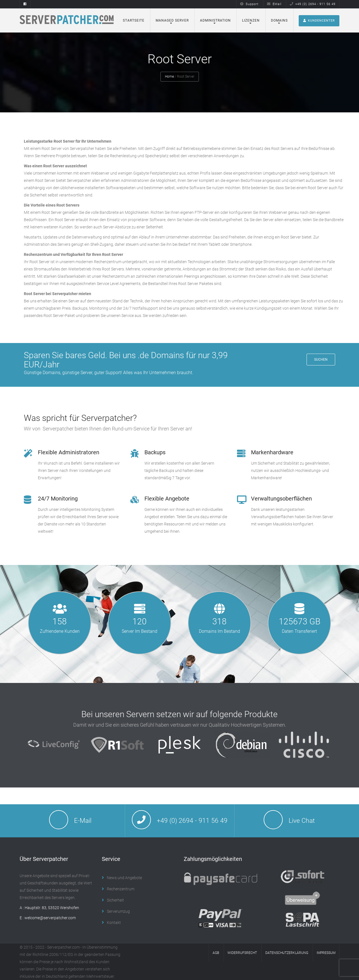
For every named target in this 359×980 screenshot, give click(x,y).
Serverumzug (118, 911)
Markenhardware (272, 452)
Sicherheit (115, 900)
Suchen (321, 360)
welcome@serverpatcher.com (50, 918)
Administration (215, 20)
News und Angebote (124, 878)
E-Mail (83, 821)
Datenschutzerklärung (287, 953)
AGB (216, 953)
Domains (279, 20)
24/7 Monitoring (58, 499)
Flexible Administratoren (69, 452)
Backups (155, 452)
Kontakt (114, 923)
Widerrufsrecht (242, 953)
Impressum (326, 953)
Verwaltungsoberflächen (281, 499)
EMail (274, 4)
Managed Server (172, 20)
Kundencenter (319, 21)
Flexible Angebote (167, 499)
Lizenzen (251, 20)
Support (249, 4)
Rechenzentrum (121, 889)
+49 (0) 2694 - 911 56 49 (313, 4)
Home (169, 77)
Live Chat (302, 821)
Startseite (134, 20)
